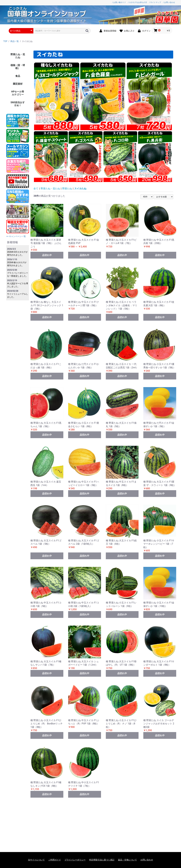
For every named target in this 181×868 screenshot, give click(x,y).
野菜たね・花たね (18, 56)
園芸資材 (18, 84)
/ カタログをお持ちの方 (137, 2)
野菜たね (67, 189)
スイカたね (80, 189)
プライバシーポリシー (75, 860)
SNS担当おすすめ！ (18, 104)
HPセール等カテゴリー (18, 93)
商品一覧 (15, 41)
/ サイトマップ (155, 2)
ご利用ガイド (55, 860)
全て (36, 189)
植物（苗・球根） (18, 67)
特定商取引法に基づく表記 (102, 860)
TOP (5, 41)
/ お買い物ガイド (119, 2)
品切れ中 (47, 255)
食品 (18, 76)
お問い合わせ (147, 860)
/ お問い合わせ (169, 2)
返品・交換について (127, 860)
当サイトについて (36, 860)
